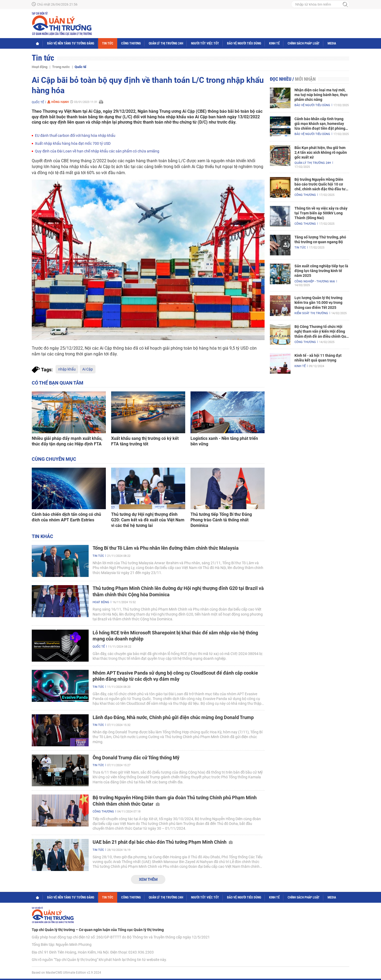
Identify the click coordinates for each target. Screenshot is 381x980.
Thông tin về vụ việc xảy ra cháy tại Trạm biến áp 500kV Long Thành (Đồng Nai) (321, 213)
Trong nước (61, 67)
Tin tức (108, 43)
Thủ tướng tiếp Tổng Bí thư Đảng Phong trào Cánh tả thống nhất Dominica (221, 520)
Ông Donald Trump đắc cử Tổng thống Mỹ (136, 758)
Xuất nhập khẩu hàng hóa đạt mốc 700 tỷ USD (73, 143)
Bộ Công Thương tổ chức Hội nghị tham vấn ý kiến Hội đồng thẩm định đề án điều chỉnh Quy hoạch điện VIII (321, 332)
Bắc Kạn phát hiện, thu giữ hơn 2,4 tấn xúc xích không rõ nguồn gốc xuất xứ (321, 152)
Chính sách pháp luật (304, 43)
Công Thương (131, 43)
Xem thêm (148, 879)
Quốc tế (80, 67)
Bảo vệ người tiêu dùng (244, 43)
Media (332, 43)
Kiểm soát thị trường (311, 313)
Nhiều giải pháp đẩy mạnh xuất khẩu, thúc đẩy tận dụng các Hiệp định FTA (67, 441)
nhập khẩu (67, 369)
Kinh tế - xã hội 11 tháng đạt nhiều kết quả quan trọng (318, 358)
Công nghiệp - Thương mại (315, 281)
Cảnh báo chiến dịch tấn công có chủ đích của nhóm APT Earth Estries (66, 517)
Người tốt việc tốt (205, 43)
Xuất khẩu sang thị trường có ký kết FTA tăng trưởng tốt (145, 441)
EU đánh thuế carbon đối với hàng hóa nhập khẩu (75, 136)
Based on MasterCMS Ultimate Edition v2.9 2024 (66, 973)
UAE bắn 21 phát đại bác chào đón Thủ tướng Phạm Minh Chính (163, 842)
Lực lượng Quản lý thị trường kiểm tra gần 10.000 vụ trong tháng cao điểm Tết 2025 (318, 302)
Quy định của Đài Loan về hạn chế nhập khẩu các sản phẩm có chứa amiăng (97, 151)
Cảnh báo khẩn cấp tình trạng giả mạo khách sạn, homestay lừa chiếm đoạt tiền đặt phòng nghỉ (320, 124)
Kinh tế (274, 43)
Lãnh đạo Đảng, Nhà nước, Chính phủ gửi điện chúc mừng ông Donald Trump (173, 717)
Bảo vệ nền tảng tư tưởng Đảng (71, 43)
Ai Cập (88, 369)
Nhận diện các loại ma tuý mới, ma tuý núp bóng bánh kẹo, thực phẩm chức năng (321, 95)
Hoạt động (40, 67)
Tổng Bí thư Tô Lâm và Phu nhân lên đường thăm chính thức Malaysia (166, 548)
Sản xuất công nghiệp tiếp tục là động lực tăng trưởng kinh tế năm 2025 (321, 271)
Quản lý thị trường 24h (166, 43)
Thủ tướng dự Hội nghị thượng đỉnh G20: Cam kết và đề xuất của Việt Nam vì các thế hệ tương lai (148, 520)
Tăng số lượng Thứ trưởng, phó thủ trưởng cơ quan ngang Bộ (320, 240)
